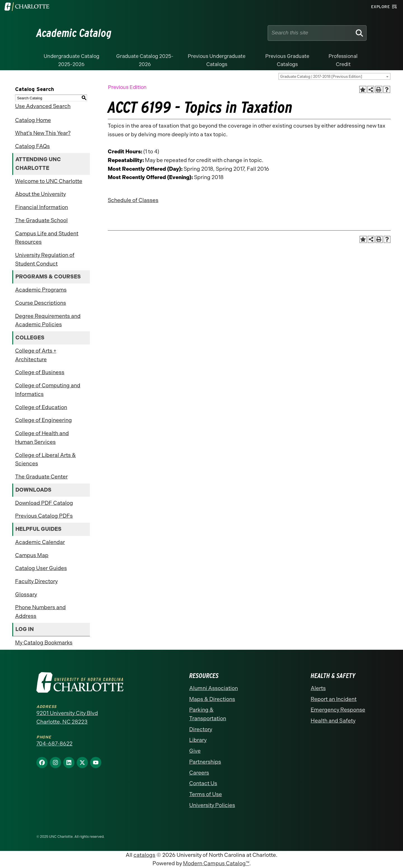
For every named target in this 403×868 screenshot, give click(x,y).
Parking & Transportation (208, 714)
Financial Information (42, 207)
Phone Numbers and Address (40, 612)
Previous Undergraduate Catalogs (217, 60)
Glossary (26, 594)
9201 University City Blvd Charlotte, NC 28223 (67, 717)
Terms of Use (206, 794)
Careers (199, 773)
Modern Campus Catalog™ (216, 863)
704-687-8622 (54, 744)
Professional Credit (343, 60)
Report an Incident (334, 699)
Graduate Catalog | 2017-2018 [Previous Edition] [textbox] (321, 77)
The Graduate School (41, 220)
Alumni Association (214, 688)
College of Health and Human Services (42, 438)
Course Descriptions (41, 303)
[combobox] (334, 76)
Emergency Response (338, 710)
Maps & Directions (212, 699)
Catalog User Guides (41, 568)
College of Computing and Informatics (48, 390)
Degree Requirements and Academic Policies (48, 320)
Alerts (318, 688)
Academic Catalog (74, 33)
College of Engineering (44, 420)
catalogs (144, 855)
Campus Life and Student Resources (47, 238)
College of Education (41, 407)
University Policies (212, 805)
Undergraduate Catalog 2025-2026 (72, 60)
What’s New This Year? (43, 133)
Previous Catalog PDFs (44, 516)
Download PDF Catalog (44, 503)
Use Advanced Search (43, 106)
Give (195, 751)
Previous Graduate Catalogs (287, 60)
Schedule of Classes (133, 200)
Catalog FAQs (32, 146)
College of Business (40, 372)
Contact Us (203, 783)
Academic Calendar (40, 542)
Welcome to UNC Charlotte (49, 181)
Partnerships (205, 762)
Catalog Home (33, 120)
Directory (201, 729)
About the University (40, 194)
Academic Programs (41, 290)
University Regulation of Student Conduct (45, 259)
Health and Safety (333, 721)
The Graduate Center (41, 477)
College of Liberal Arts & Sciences (45, 459)
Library (198, 740)
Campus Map (32, 555)
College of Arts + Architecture (36, 355)
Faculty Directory (36, 581)
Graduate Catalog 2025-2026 (145, 60)
